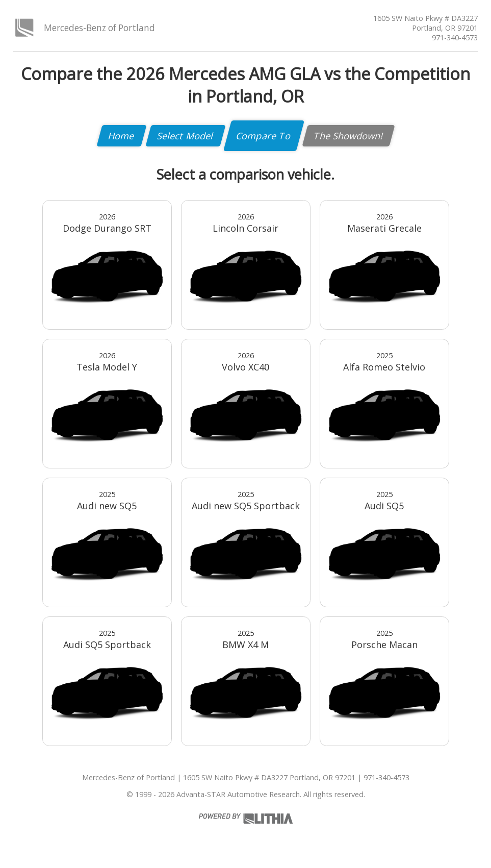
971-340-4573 (455, 38)
